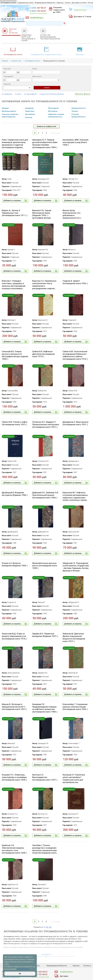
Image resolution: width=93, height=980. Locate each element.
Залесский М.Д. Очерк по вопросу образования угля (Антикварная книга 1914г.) (14, 636)
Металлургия (53, 108)
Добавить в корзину (15, 201)
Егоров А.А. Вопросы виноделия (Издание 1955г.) (15, 564)
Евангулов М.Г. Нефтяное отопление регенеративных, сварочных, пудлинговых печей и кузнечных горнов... (75, 496)
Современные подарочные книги (46, 51)
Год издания (8, 76)
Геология (29, 117)
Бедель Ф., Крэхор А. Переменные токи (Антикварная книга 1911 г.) (15, 213)
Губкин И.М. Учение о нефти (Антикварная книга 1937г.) (15, 423)
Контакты (87, 966)
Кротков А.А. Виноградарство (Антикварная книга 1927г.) (45, 777)
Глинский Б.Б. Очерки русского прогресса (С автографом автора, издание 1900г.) (15, 355)
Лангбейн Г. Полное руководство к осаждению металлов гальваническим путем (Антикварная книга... (45, 849)
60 (47, 927)
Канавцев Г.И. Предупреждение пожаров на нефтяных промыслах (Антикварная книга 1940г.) (45, 708)
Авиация (5, 108)
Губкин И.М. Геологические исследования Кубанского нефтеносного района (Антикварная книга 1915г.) (75, 355)
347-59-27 (38, 8)
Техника (75, 111)
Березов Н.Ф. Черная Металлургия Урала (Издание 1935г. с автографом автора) (42, 214)
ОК (20, 974)
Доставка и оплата (79, 3)
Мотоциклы (53, 111)
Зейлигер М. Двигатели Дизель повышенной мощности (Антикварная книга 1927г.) (74, 637)
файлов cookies (23, 969)
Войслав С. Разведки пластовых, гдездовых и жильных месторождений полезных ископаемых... (14, 285)
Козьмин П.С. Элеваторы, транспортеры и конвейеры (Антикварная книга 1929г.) (14, 777)
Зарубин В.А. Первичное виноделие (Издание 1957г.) (45, 635)
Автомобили (30, 114)
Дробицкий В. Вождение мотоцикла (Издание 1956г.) (15, 494)
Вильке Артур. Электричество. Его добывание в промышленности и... (72, 214)
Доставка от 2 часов (82, 17)
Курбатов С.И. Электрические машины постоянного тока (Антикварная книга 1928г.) (14, 849)
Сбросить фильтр (83, 94)
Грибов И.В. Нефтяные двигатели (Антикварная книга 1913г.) (43, 354)
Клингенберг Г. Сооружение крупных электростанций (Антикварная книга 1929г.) (75, 707)
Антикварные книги (13, 51)
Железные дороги (9, 111)
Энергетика (30, 111)
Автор (35, 69)
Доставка (64, 976)
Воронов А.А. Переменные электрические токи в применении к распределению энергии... (44, 285)
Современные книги (25, 3)
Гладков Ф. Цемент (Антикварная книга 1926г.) (75, 282)
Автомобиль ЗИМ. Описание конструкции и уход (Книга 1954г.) (76, 142)
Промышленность (79, 108)
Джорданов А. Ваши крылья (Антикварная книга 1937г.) (75, 423)
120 (50, 927)
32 (45, 927)
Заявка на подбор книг (47, 126)
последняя (56, 133)
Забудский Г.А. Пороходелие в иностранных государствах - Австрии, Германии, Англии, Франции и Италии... (76, 567)
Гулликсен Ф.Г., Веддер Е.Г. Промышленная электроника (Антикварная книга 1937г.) (46, 425)
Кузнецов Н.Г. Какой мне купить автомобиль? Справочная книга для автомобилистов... (74, 779)
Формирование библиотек (45, 3)
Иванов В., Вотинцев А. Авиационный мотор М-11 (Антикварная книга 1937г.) (14, 707)
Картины (80, 51)
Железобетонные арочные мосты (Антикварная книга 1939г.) (45, 566)
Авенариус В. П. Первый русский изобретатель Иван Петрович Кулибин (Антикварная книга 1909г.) (45, 144)
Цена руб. (7, 69)
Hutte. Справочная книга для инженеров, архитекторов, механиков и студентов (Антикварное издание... (15, 144)
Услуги (68, 3)
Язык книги (37, 76)
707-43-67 (38, 11)
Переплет (7, 84)
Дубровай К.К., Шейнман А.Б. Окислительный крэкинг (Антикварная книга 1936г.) (45, 495)
